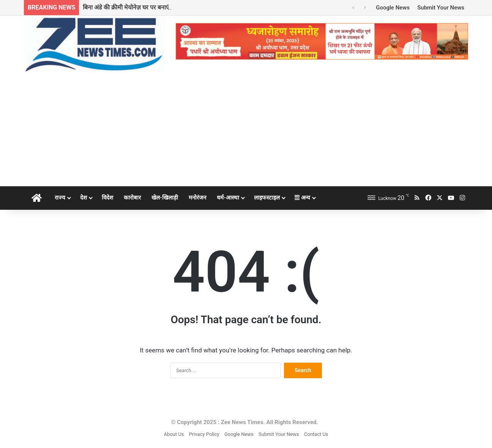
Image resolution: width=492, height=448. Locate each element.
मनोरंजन (197, 198)
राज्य (60, 198)
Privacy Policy (204, 434)
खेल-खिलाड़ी (165, 198)
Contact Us (316, 434)
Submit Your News (441, 8)
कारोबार (132, 198)
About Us (174, 434)
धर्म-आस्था (228, 198)
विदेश (107, 198)
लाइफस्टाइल (267, 198)
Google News (393, 8)
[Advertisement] (246, 129)
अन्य (302, 198)
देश (84, 198)
